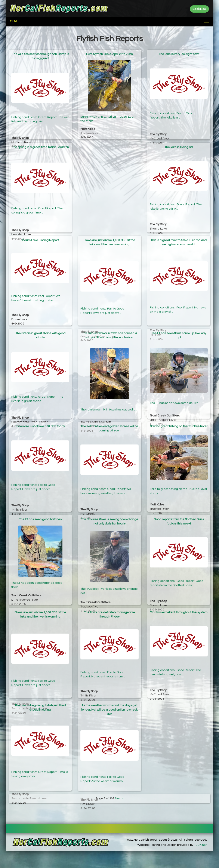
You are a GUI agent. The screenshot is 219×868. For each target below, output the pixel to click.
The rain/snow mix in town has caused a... (109, 397)
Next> (119, 798)
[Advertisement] (109, 169)
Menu (14, 21)
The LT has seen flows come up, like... (175, 393)
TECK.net (200, 845)
